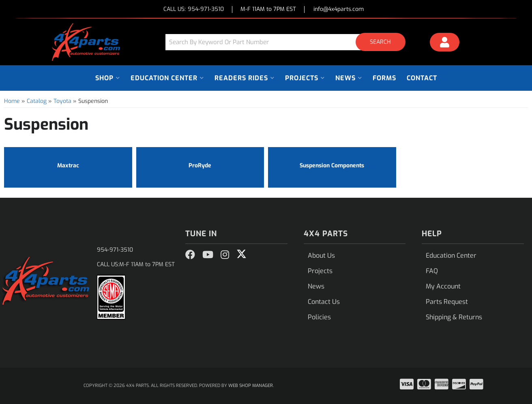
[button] (288, 42)
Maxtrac (68, 166)
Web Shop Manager (251, 386)
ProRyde (200, 166)
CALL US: (194, 10)
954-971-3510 (115, 250)
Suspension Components (332, 166)
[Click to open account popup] (445, 43)
